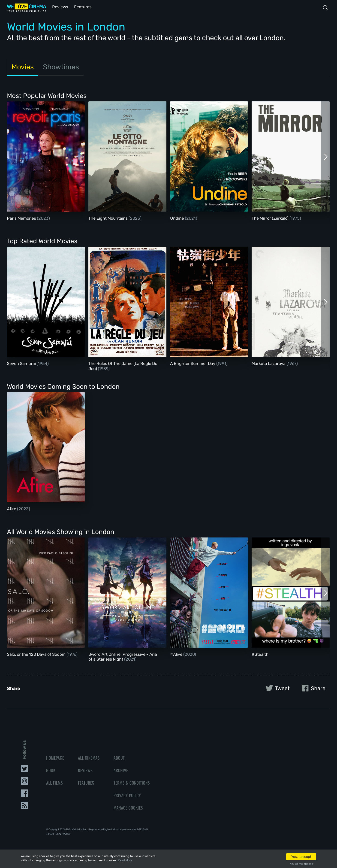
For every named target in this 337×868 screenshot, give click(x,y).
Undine (178, 218)
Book (51, 770)
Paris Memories (22, 218)
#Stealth (260, 654)
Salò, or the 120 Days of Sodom (37, 654)
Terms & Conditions (132, 782)
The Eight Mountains (108, 218)
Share (312, 688)
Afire (12, 508)
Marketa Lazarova (269, 363)
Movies (23, 67)
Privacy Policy (127, 795)
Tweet (277, 688)
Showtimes (61, 67)
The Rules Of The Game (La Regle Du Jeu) (123, 366)
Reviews (59, 7)
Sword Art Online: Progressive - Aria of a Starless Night (123, 656)
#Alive (177, 654)
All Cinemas (89, 757)
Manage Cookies (128, 807)
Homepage (55, 757)
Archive (121, 770)
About (119, 757)
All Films (54, 782)
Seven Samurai (22, 363)
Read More (125, 860)
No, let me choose (301, 864)
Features (82, 7)
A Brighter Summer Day (193, 363)
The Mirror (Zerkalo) (271, 218)
